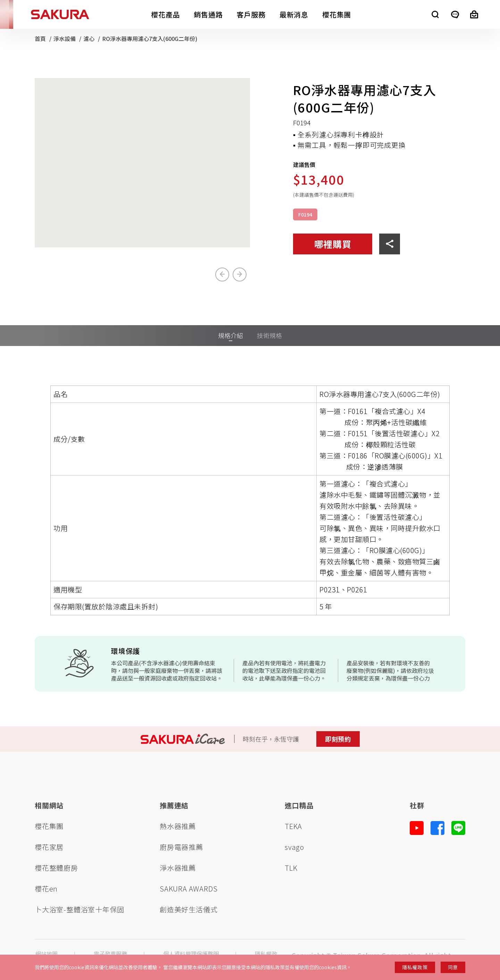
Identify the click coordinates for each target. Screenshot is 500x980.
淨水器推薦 (178, 868)
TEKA (293, 826)
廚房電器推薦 (181, 847)
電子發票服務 (110, 954)
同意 (453, 967)
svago (294, 847)
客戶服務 (251, 14)
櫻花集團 (337, 14)
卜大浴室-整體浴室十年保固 (79, 909)
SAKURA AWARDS (189, 889)
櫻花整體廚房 (56, 868)
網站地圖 (47, 954)
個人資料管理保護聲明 (191, 954)
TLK (291, 868)
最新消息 (294, 14)
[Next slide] (240, 274)
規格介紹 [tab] (231, 335)
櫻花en (46, 889)
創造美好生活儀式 (189, 909)
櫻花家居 (49, 847)
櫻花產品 (165, 14)
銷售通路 (208, 14)
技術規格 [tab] (269, 335)
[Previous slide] (222, 274)
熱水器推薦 (178, 826)
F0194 (305, 214)
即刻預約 (338, 739)
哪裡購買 (333, 244)
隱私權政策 (415, 967)
